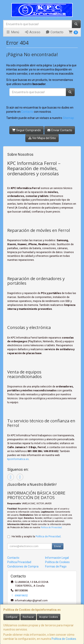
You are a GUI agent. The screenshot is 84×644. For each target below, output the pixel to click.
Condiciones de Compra (23, 566)
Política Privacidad (19, 562)
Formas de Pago (56, 566)
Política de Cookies (64, 639)
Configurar (12, 617)
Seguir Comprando (27, 130)
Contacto (54, 32)
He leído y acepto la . (36, 536)
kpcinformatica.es (18, 459)
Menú (13, 32)
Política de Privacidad (51, 527)
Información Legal (57, 558)
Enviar (58, 546)
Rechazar (28, 617)
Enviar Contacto (60, 130)
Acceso (32, 32)
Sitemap (68, 118)
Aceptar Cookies (49, 617)
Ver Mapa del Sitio (42, 138)
